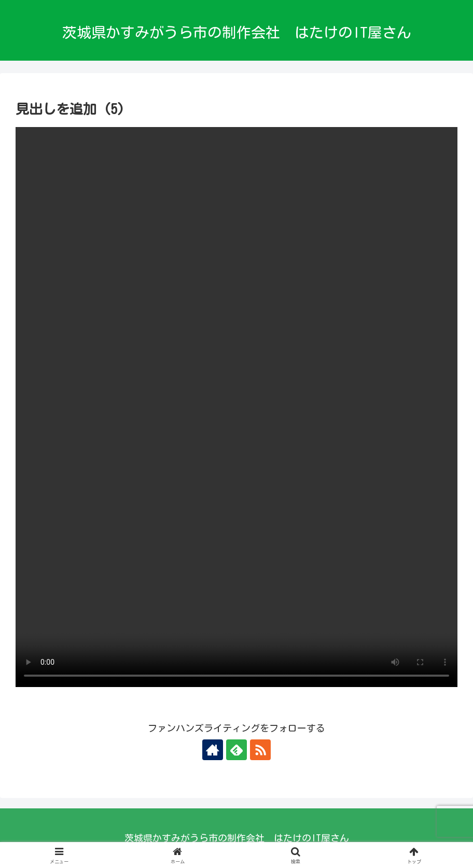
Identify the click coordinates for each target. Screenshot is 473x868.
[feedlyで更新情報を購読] (236, 750)
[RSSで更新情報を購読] (260, 750)
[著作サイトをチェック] (213, 750)
